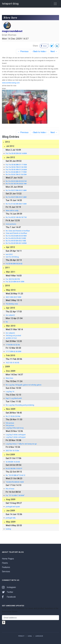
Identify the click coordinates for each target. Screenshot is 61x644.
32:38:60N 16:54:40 (13, 462)
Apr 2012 (10, 247)
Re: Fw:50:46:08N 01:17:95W (16, 172)
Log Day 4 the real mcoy (15, 428)
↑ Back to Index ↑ (39, 51)
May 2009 (10, 522)
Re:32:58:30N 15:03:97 (14, 469)
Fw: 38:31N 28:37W (13, 279)
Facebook (9, 597)
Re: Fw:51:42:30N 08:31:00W (16, 204)
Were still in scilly (12, 211)
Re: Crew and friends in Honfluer (18, 231)
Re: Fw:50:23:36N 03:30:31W (16, 181)
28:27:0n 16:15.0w (12, 451)
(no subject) (10, 315)
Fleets (5, 563)
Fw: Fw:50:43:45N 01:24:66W (16, 170)
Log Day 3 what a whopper (16, 435)
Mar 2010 (10, 326)
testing (8, 529)
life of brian (10, 489)
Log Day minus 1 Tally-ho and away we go (21, 444)
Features (6, 567)
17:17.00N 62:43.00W (13, 351)
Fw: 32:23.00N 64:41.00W (15, 282)
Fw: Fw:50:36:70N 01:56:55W (16, 167)
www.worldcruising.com (11, 83)
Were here (9, 378)
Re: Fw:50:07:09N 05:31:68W (16, 190)
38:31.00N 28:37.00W (13, 297)
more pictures (11, 224)
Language (39, 636)
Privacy (21, 636)
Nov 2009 (10, 409)
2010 (7, 286)
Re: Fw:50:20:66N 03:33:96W (16, 236)
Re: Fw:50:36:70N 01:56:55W (16, 174)
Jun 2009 (10, 511)
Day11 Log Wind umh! (14, 398)
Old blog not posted (13, 336)
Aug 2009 (10, 499)
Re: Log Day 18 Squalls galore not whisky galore (24, 385)
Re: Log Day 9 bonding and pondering (20, 405)
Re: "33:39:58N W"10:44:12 (15, 475)
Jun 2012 (10, 157)
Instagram (9, 587)
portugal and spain (13, 507)
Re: (7, 322)
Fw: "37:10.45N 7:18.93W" (15, 495)
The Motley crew (12, 304)
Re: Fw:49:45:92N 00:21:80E (16, 241)
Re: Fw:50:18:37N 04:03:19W (16, 184)
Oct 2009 (10, 455)
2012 (7, 142)
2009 (7, 367)
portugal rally (11, 518)
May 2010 (10, 290)
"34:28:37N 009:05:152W (15, 482)
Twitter (8, 592)
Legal (30, 636)
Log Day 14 (10, 392)
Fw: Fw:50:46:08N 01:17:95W (16, 165)
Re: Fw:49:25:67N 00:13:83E (16, 238)
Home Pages (8, 559)
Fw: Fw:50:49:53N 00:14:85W (16, 153)
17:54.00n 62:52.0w (13, 345)
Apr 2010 (10, 308)
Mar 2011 (10, 272)
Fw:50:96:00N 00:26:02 (14, 264)
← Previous (23, 51)
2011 (7, 268)
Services (6, 571)
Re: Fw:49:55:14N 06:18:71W (16, 217)
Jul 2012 (10, 146)
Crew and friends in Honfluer (16, 233)
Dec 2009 (10, 371)
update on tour (11, 338)
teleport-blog (10, 4)
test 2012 (9, 254)
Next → (54, 51)
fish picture (10, 423)
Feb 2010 (10, 355)
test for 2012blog (12, 257)
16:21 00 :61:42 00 (12, 363)
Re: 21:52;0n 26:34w (13, 416)
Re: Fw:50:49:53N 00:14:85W (16, 243)
